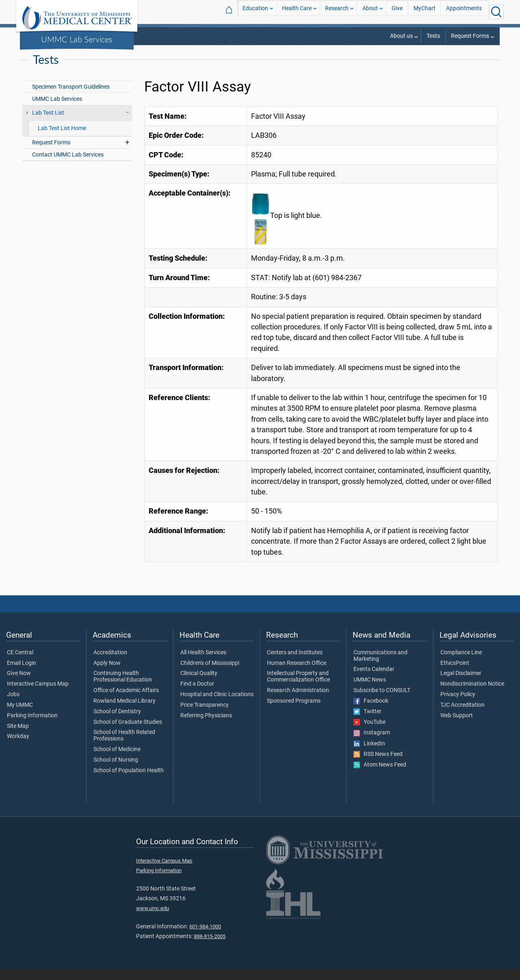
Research (337, 12)
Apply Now (107, 674)
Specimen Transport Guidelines (71, 97)
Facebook (371, 712)
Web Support (457, 726)
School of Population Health (129, 781)
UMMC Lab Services (77, 39)
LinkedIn (369, 754)
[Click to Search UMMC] (496, 12)
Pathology (326, 53)
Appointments (464, 12)
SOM (173, 53)
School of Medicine (117, 760)
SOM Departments (281, 53)
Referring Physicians (206, 726)
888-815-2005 (210, 947)
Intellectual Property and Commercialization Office (298, 687)
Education (255, 12)
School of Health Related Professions (124, 746)
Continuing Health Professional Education (123, 687)
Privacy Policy (458, 705)
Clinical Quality (199, 684)
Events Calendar (374, 680)
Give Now (19, 684)
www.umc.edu (153, 919)
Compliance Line (461, 663)
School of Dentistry (117, 722)
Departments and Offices (219, 53)
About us (401, 36)
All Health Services (203, 663)
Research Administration (298, 701)
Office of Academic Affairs (126, 701)
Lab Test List (420, 53)
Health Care (297, 12)
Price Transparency (205, 716)
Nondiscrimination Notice (472, 695)
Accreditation (110, 663)
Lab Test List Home (62, 139)
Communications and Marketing (380, 666)
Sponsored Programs (294, 712)
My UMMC (20, 716)
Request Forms (470, 36)
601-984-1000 (205, 937)
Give (397, 12)
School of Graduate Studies (128, 733)
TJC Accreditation (463, 716)
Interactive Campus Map (38, 695)
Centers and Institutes (295, 663)
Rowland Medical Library (125, 712)
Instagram (372, 743)
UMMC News (370, 690)
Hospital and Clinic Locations (217, 705)
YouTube (369, 733)
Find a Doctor (197, 695)
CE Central (20, 663)
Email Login (22, 674)
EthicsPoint (455, 674)
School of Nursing (116, 771)
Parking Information (32, 726)
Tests (433, 36)
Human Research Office (297, 674)
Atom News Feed (380, 775)
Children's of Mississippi (210, 674)
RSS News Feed (378, 765)
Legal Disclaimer (461, 684)
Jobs (13, 705)
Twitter (367, 722)
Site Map (18, 737)
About (370, 12)
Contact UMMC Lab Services (68, 165)
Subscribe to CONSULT (382, 701)
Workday (18, 747)
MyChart (425, 12)
